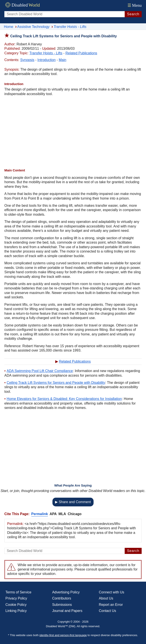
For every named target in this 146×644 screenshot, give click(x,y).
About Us (106, 598)
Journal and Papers (67, 611)
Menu (134, 5)
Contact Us (107, 611)
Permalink (40, 514)
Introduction (47, 60)
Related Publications (81, 53)
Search (133, 14)
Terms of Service (18, 592)
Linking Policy (16, 611)
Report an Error (111, 605)
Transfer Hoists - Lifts (46, 53)
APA (53, 514)
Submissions (62, 605)
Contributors (62, 598)
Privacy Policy (16, 598)
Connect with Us (112, 592)
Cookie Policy (16, 605)
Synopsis (27, 60)
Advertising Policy (66, 592)
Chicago (75, 514)
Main (63, 60)
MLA (62, 514)
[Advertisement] (73, 132)
